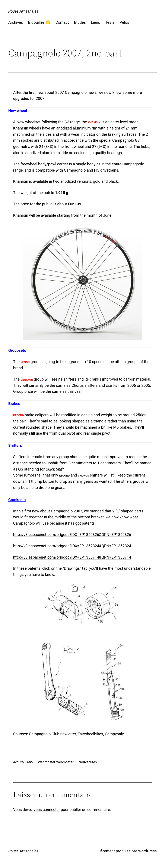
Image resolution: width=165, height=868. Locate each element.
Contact (62, 22)
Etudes (80, 22)
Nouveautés (88, 762)
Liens (96, 22)
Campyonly (114, 734)
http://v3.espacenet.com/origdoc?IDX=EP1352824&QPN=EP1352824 (72, 546)
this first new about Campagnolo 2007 (50, 511)
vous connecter (47, 810)
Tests (110, 22)
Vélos (125, 22)
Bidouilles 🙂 (39, 22)
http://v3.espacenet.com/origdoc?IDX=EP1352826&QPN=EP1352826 (72, 535)
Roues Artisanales (23, 11)
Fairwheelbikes (90, 734)
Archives (16, 22)
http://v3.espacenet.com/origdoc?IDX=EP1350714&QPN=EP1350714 (72, 557)
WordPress (147, 851)
